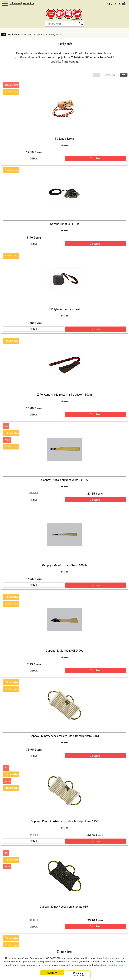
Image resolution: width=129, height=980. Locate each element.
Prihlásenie (15, 3)
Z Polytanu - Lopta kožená (65, 304)
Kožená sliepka (64, 139)
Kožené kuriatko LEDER (64, 221)
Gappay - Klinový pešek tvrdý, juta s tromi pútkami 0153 (64, 801)
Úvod (30, 35)
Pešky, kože (55, 35)
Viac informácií (115, 965)
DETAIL (34, 156)
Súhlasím (52, 973)
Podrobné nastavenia (78, 974)
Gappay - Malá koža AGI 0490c (64, 635)
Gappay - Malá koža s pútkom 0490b (64, 552)
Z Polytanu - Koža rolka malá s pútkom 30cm (64, 387)
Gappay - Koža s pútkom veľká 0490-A (64, 470)
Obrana (41, 35)
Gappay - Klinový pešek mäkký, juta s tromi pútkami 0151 (64, 718)
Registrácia (28, 3)
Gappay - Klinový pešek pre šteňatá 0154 (64, 883)
